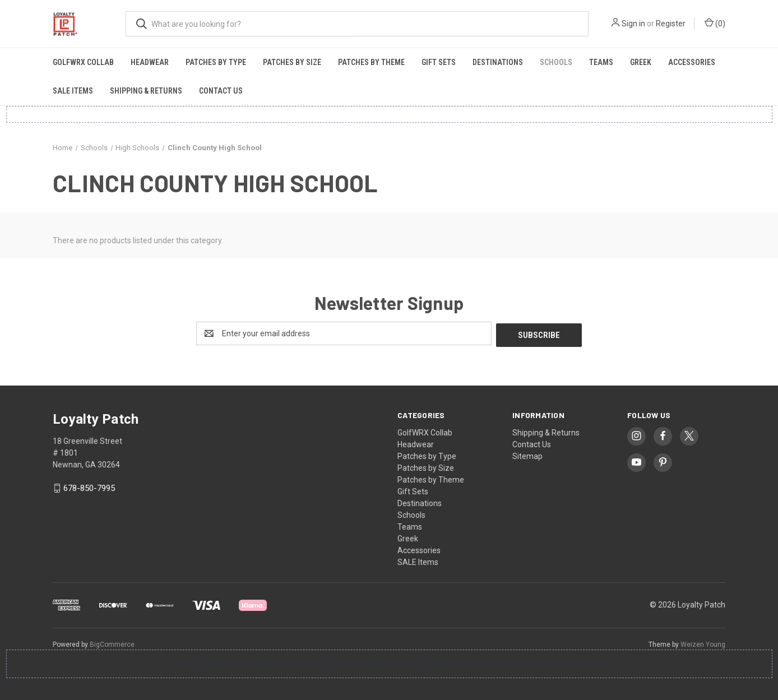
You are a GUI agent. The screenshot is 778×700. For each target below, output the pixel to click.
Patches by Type (216, 62)
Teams (601, 62)
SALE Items (73, 91)
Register (671, 24)
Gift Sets (439, 62)
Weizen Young (703, 643)
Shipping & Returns (146, 91)
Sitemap (527, 455)
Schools (556, 62)
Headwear (150, 62)
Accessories (692, 62)
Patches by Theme (371, 62)
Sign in (633, 24)
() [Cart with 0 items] (715, 23)
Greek (641, 62)
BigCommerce (112, 643)
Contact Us (221, 91)
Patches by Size (292, 62)
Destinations (498, 62)
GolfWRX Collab (83, 62)
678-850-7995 (89, 487)
